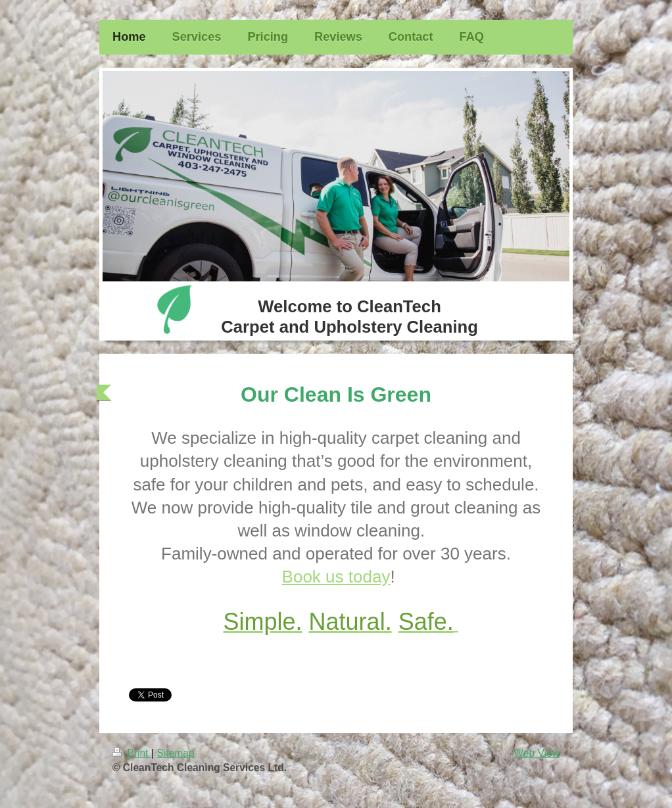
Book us (336, 577)
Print (132, 753)
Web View (537, 753)
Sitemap (175, 753)
